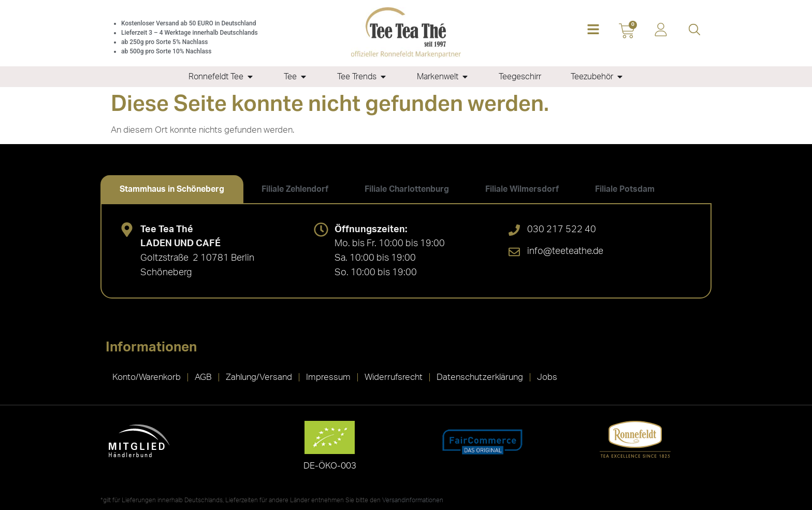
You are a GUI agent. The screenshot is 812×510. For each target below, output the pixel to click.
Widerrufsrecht (394, 377)
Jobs (547, 377)
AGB (203, 377)
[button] (593, 30)
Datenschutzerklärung (480, 377)
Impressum (328, 377)
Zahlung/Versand (259, 377)
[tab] (172, 189)
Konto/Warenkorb (147, 377)
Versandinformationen (413, 500)
